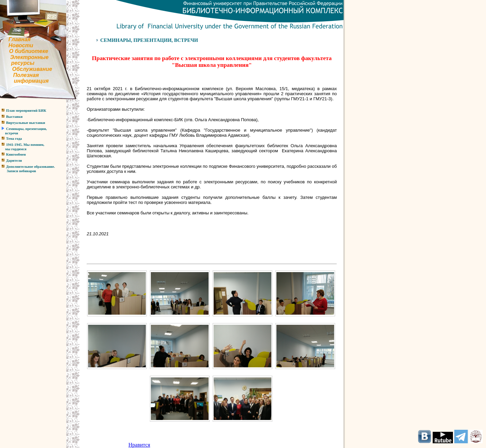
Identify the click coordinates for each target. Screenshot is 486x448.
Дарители (14, 161)
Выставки (14, 117)
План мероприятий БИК (26, 111)
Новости (21, 45)
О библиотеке (29, 51)
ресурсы (23, 63)
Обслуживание (32, 69)
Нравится (139, 445)
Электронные (29, 57)
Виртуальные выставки (26, 123)
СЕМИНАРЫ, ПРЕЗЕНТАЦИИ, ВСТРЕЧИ (149, 40)
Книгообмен (16, 154)
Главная (20, 39)
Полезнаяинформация (24, 78)
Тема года (14, 139)
